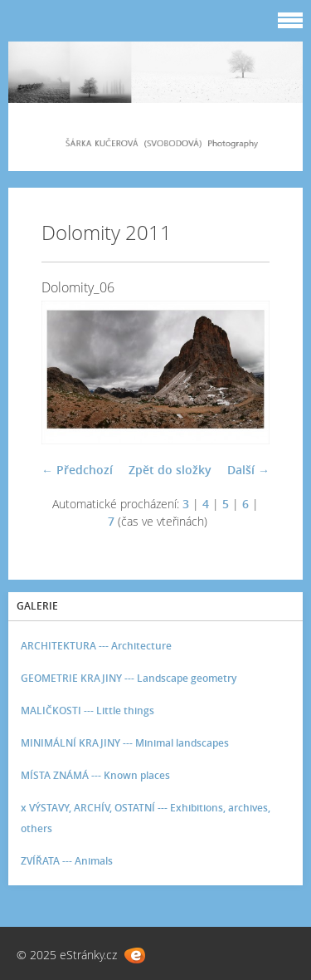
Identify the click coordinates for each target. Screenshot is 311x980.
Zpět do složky (170, 470)
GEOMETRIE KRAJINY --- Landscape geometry (129, 678)
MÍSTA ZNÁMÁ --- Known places (95, 775)
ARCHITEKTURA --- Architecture (96, 646)
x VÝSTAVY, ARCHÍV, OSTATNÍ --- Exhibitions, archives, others (146, 818)
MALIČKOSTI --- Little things (87, 710)
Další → (248, 470)
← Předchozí (77, 470)
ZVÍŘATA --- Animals (67, 861)
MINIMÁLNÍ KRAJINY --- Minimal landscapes (125, 743)
